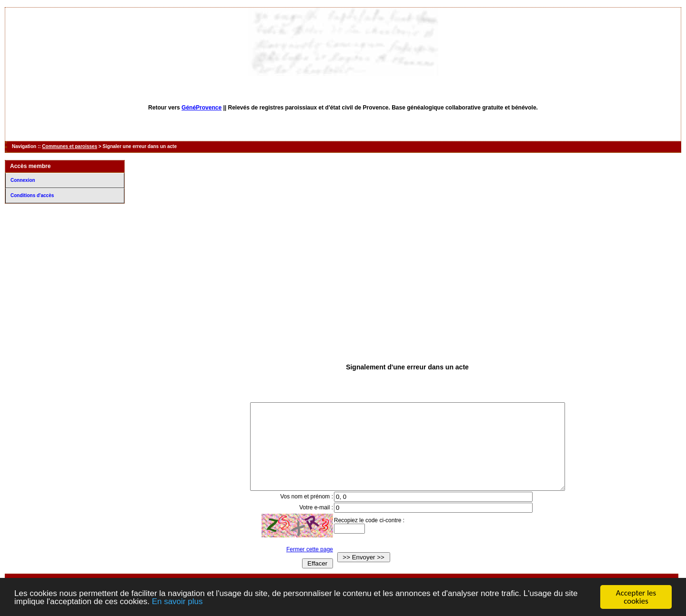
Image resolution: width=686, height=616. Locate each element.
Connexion (23, 180)
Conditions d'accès (32, 195)
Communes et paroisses (70, 146)
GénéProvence (202, 108)
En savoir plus (177, 602)
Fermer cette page (301, 566)
